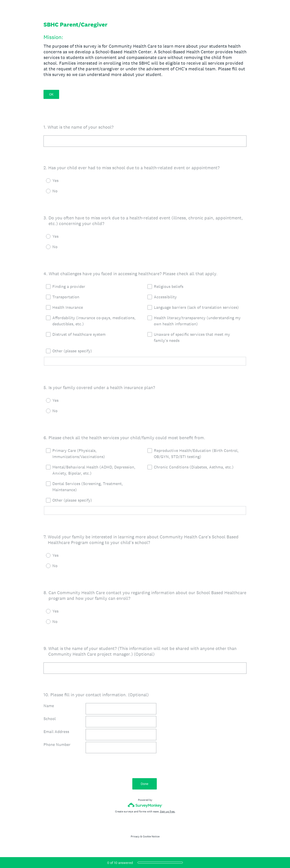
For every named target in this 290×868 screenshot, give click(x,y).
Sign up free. (168, 812)
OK (51, 94)
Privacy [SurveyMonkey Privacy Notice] (135, 836)
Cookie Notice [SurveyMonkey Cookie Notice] (151, 836)
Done (145, 784)
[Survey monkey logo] (145, 805)
